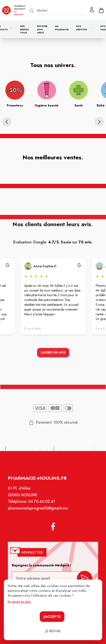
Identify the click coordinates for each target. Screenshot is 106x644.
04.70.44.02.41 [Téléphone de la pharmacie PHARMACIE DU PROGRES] (42, 504)
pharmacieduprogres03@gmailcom (38, 511)
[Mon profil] (92, 10)
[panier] (101, 10)
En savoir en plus (19, 602)
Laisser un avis (53, 353)
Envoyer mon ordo (42, 29)
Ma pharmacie (62, 28)
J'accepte (52, 617)
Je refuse (53, 631)
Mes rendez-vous (25, 29)
